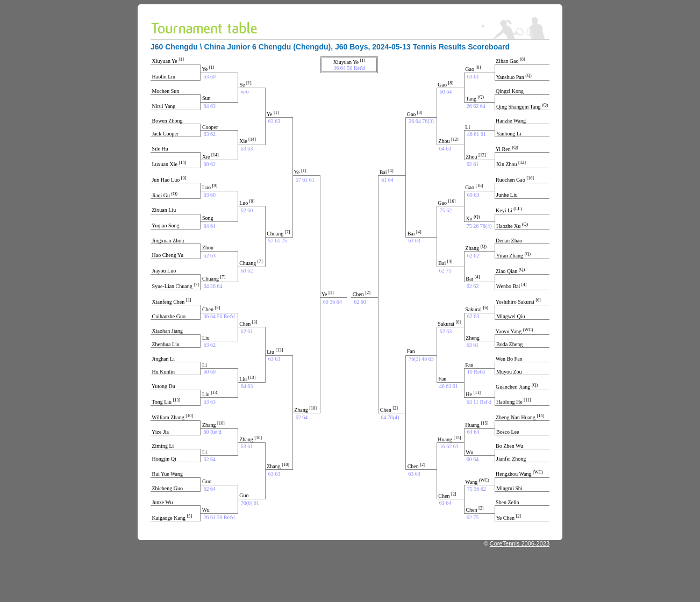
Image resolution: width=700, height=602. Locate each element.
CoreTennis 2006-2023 (520, 543)
